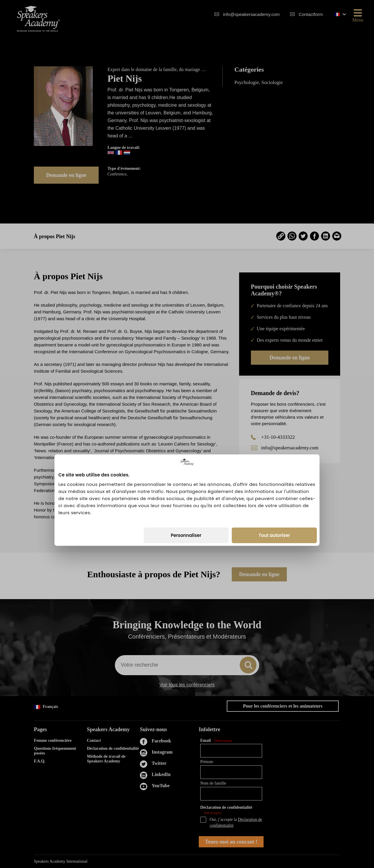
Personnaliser (186, 469)
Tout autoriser (274, 469)
